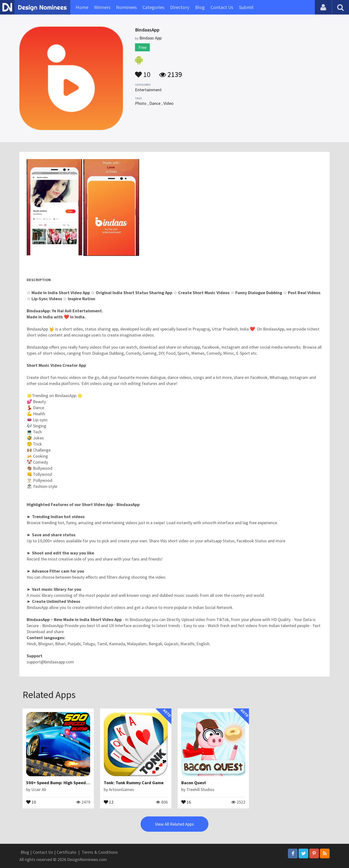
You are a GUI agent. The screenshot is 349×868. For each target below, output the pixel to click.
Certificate (66, 852)
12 (109, 802)
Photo (141, 103)
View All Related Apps (174, 824)
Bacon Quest (194, 783)
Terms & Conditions (100, 852)
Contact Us (222, 7)
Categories (153, 7)
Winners (102, 7)
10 (143, 72)
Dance (155, 103)
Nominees (126, 7)
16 (186, 802)
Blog (200, 7)
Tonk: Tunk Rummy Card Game (134, 783)
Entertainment (148, 90)
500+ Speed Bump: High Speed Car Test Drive (70, 783)
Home (82, 7)
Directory (180, 7)
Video (168, 103)
